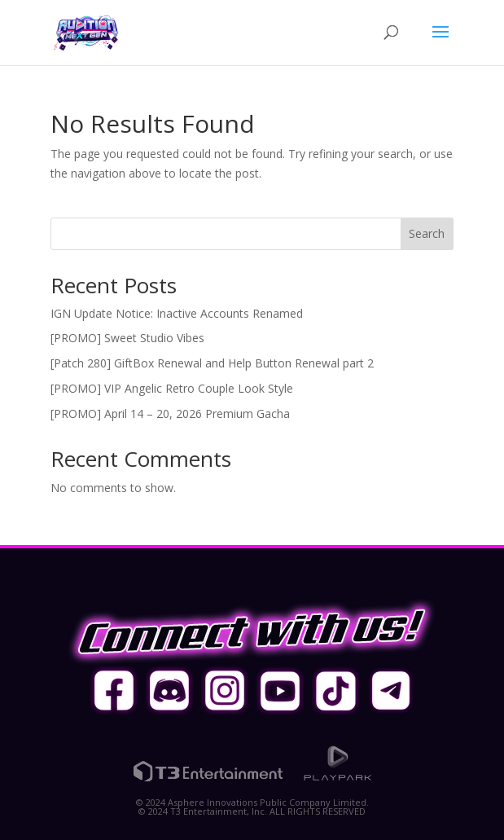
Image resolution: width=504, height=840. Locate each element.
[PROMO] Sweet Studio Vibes (127, 338)
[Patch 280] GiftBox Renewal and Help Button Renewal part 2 (212, 363)
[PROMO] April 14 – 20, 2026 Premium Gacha (170, 413)
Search (427, 233)
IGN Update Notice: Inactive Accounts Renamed (177, 313)
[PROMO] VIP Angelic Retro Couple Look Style (172, 388)
